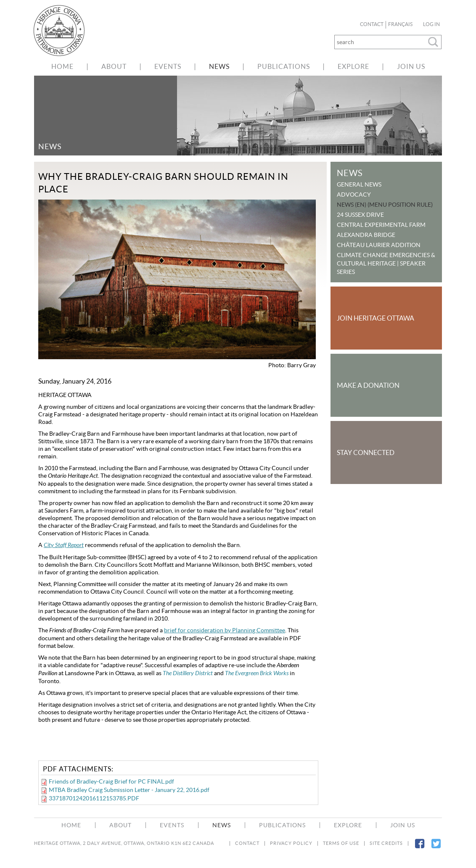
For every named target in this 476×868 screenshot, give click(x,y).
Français (400, 24)
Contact (372, 24)
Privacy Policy (291, 843)
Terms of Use (341, 843)
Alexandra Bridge (366, 235)
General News (359, 184)
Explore (353, 66)
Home (62, 66)
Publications (284, 66)
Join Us (411, 66)
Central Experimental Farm (381, 225)
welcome (63, 30)
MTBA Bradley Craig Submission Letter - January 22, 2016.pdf (129, 790)
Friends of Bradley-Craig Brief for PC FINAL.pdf (111, 781)
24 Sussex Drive (360, 215)
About (114, 66)
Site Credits (386, 843)
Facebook (419, 848)
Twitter (436, 848)
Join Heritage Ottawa (376, 318)
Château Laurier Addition (379, 245)
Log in (431, 24)
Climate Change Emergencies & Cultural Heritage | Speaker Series (386, 263)
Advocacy (354, 195)
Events (168, 66)
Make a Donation (368, 385)
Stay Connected (366, 452)
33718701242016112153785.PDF (94, 798)
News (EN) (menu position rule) (385, 205)
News (219, 66)
